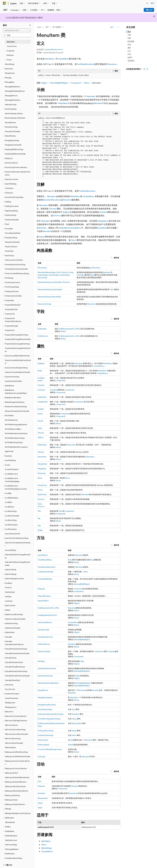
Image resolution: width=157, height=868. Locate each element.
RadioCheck (42, 494)
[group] (78, 147)
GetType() (41, 661)
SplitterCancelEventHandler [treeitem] (15, 619)
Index (40, 428)
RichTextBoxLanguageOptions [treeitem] (16, 424)
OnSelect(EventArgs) (46, 735)
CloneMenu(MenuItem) (47, 567)
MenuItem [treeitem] (11, 42)
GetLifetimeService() (45, 637)
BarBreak (41, 363)
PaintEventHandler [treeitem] (12, 220)
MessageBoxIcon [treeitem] (11, 96)
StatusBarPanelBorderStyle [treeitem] (15, 667)
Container (41, 390)
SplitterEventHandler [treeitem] (13, 628)
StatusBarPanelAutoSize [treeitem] (14, 662)
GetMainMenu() (44, 644)
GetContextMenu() (45, 622)
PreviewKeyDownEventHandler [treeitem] (16, 269)
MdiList (41, 437)
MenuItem (112, 64)
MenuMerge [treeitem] (10, 64)
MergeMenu (103, 221)
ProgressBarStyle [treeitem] (11, 309)
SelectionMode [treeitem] (11, 570)
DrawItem (75, 714)
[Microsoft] (5, 3)
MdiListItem (42, 445)
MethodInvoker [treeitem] (11, 104)
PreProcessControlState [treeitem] (14, 260)
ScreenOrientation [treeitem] (12, 469)
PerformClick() (43, 740)
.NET (47, 27)
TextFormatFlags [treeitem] (11, 845)
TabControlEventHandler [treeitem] (14, 743)
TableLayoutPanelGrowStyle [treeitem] (15, 786)
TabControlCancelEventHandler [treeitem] (16, 734)
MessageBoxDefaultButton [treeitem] (15, 91)
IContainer (54, 390)
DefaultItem (42, 397)
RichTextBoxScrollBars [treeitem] (13, 429)
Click (78, 275)
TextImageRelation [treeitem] (12, 849)
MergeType (42, 469)
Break (40, 371)
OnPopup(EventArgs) (46, 731)
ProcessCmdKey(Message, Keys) (50, 749)
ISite (61, 511)
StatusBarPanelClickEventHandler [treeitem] (17, 676)
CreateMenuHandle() (46, 572)
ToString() (41, 757)
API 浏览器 (57, 27)
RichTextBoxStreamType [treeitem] (14, 442)
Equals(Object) (43, 601)
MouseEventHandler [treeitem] (13, 131)
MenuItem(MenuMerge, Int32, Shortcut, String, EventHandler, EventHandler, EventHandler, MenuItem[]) (56, 275)
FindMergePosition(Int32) (47, 615)
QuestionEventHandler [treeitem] (13, 381)
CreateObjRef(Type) (45, 579)
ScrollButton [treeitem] (10, 507)
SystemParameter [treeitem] (12, 698)
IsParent (41, 433)
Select (74, 240)
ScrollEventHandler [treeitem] (12, 516)
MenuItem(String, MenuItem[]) (49, 297)
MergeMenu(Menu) (45, 697)
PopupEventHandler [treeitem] (12, 242)
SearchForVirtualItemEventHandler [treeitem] (18, 544)
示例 (129, 35)
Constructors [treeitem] (12, 46)
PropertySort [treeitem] (10, 330)
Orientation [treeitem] (9, 188)
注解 (129, 38)
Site (39, 511)
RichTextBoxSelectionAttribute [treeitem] (16, 433)
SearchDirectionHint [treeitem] (13, 534)
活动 (129, 54)
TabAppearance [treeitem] (11, 707)
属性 (129, 48)
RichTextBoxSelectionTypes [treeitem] (15, 438)
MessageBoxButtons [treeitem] (13, 87)
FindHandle (42, 329)
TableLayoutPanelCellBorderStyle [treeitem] (17, 777)
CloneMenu (102, 228)
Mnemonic (42, 473)
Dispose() (41, 589)
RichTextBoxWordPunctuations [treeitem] (16, 447)
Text (39, 526)
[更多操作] (118, 27)
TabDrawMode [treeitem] (10, 747)
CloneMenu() (43, 555)
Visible (40, 530)
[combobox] (17, 30)
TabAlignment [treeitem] (10, 703)
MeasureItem (77, 723)
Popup (42, 237)
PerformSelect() (43, 745)
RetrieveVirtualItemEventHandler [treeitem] (17, 411)
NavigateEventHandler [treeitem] (13, 145)
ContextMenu (63, 59)
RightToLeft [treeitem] (9, 451)
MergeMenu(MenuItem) (47, 705)
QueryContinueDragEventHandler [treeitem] (18, 372)
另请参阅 (131, 61)
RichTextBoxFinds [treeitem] (11, 420)
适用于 (130, 57)
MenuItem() (42, 268)
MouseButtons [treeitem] (10, 122)
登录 (152, 3)
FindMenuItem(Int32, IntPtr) (69, 329)
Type (82, 661)
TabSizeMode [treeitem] (10, 822)
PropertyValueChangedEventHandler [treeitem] (18, 350)
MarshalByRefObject (59, 83)
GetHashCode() (43, 630)
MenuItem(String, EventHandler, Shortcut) (54, 282)
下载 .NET (149, 10)
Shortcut (57, 215)
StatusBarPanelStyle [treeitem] (12, 680)
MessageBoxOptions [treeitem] (13, 100)
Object (44, 83)
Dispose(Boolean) (44, 596)
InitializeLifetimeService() (47, 668)
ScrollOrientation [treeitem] (11, 525)
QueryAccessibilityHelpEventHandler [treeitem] (18, 362)
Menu (87, 83)
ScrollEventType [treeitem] (11, 520)
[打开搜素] (147, 3)
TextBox (66, 212)
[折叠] (30, 25)
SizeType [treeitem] (8, 596)
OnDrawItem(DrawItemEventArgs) (51, 714)
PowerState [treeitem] (9, 251)
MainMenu (50, 59)
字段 (129, 45)
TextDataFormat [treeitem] (11, 840)
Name (40, 478)
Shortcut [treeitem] (8, 587)
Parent (40, 490)
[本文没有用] (147, 69)
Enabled (41, 409)
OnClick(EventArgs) (45, 709)
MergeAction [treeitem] (10, 73)
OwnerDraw (42, 485)
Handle (40, 421)
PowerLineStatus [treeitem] (11, 247)
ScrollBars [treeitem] (9, 502)
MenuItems (56, 200)
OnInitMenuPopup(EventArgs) (49, 719)
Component (76, 83)
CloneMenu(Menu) (45, 560)
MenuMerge (47, 848)
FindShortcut (43, 336)
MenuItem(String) (44, 304)
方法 (129, 51)
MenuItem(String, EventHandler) (50, 289)
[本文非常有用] (144, 69)
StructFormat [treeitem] (10, 689)
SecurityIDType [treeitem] (10, 550)
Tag (39, 518)
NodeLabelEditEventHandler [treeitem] (15, 154)
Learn (39, 27)
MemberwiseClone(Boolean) (48, 683)
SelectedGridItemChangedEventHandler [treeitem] (17, 564)
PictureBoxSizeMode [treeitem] (13, 233)
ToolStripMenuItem (85, 64)
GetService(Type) (44, 651)
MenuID (41, 452)
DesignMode (43, 402)
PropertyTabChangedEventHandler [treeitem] (18, 339)
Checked (53, 209)
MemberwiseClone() (45, 676)
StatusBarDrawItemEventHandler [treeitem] (17, 653)
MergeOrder (42, 464)
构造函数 (131, 41)
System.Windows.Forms (54, 49)
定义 (129, 32)
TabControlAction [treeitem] (11, 725)
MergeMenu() (43, 690)
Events (40, 414)
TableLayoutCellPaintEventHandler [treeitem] (18, 756)
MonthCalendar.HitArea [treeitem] (14, 113)
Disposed (41, 786)
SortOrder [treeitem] (9, 601)
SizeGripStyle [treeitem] (10, 592)
